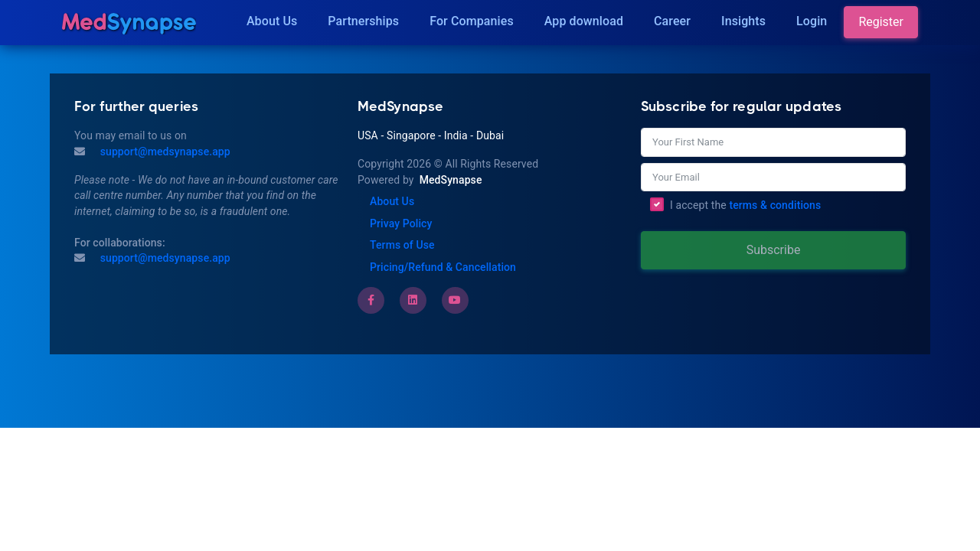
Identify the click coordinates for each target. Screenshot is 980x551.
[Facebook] (371, 300)
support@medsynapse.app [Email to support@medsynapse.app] (164, 258)
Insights (743, 21)
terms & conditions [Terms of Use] (775, 205)
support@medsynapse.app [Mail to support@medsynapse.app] (164, 152)
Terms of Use (402, 245)
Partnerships (363, 21)
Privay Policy (401, 223)
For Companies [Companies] (472, 21)
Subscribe (774, 250)
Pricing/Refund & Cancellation (443, 267)
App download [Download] (584, 21)
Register (881, 22)
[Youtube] (455, 300)
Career (672, 21)
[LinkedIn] (413, 300)
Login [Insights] (812, 21)
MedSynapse (451, 180)
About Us (272, 21)
